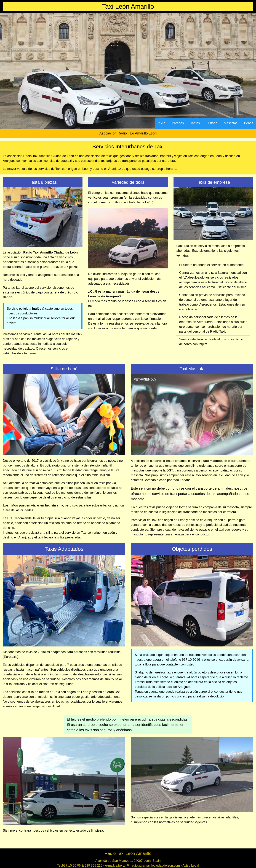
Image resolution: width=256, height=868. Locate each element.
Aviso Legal (191, 866)
